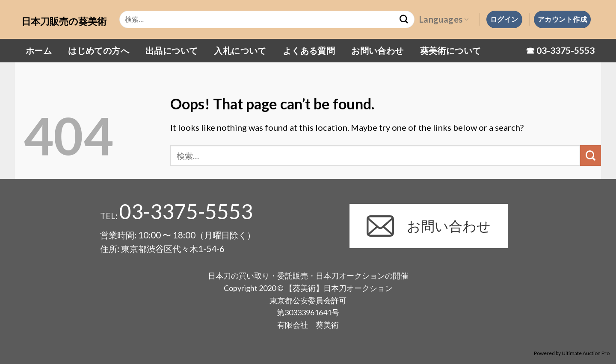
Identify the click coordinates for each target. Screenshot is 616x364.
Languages (444, 19)
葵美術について (451, 50)
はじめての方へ (99, 50)
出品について (172, 50)
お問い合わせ (377, 50)
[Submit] (591, 156)
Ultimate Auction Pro (586, 353)
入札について (240, 50)
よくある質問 (309, 50)
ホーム (39, 50)
